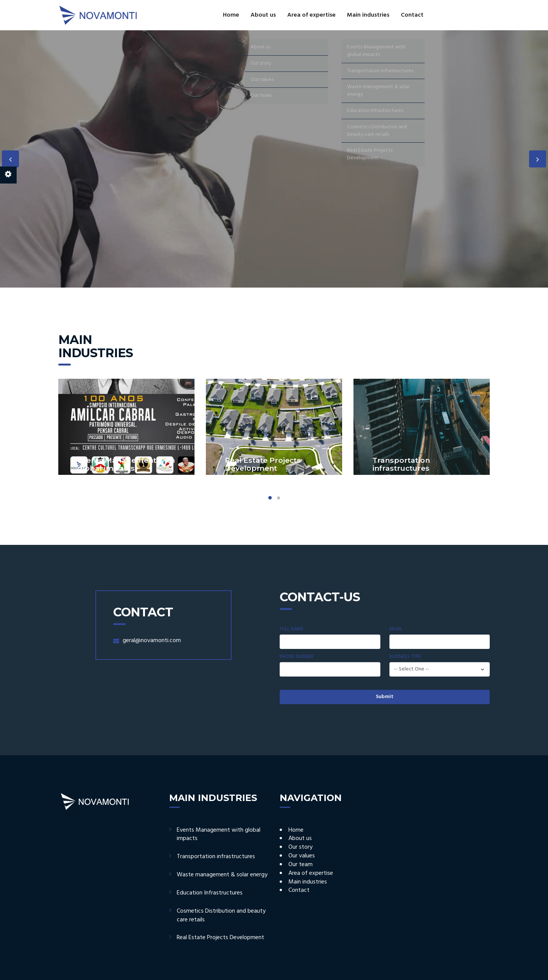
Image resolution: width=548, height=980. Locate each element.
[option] (274, 159)
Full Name (292, 629)
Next (538, 159)
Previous (10, 159)
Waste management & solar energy (222, 875)
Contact (412, 15)
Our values (302, 856)
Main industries (368, 15)
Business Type (405, 657)
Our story (300, 847)
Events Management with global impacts (219, 835)
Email (396, 629)
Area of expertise (311, 15)
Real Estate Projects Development (220, 938)
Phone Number (297, 657)
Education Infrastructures (210, 893)
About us (263, 15)
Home (231, 15)
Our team (300, 865)
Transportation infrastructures (216, 857)
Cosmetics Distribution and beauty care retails (221, 915)
